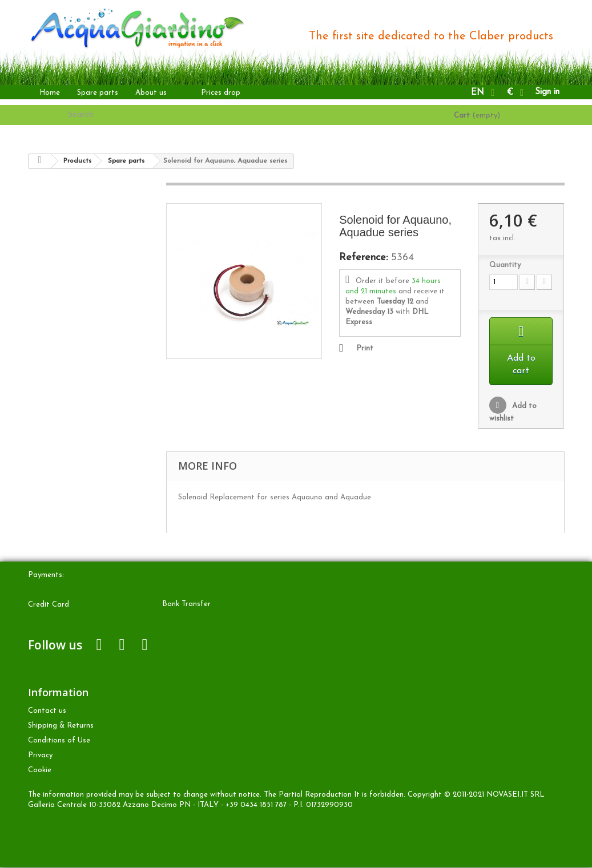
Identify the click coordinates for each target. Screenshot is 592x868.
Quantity (505, 265)
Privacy (40, 756)
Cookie (40, 771)
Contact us (47, 711)
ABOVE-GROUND (87, 209)
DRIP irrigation (82, 227)
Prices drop (221, 93)
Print (365, 348)
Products (55, 190)
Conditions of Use (59, 741)
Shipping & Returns (61, 726)
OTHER (69, 263)
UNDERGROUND (86, 245)
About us (151, 93)
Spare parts (98, 93)
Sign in (547, 92)
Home (50, 93)
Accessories (75, 300)
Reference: (363, 258)
